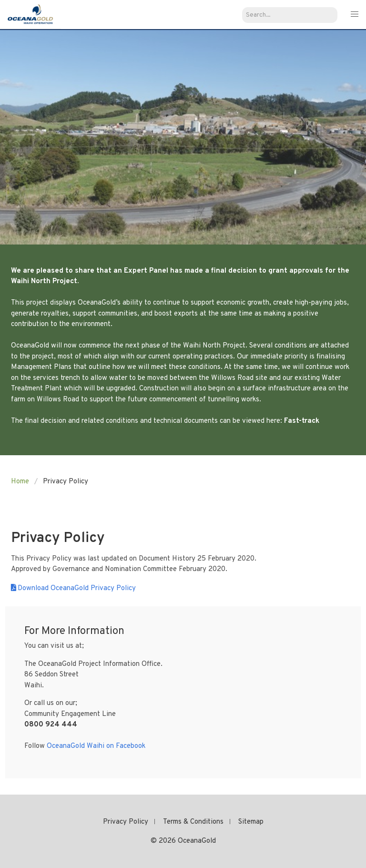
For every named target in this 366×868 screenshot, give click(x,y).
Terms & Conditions (193, 822)
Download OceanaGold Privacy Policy (77, 588)
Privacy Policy (126, 822)
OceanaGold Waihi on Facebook (96, 746)
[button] (354, 15)
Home (20, 482)
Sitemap (251, 822)
